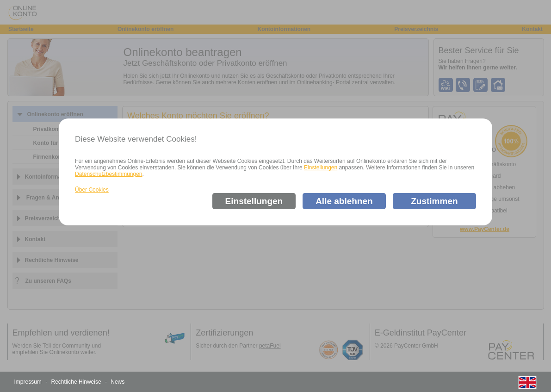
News (118, 382)
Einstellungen (321, 168)
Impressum (28, 382)
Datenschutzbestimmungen (108, 174)
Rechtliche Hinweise (76, 382)
